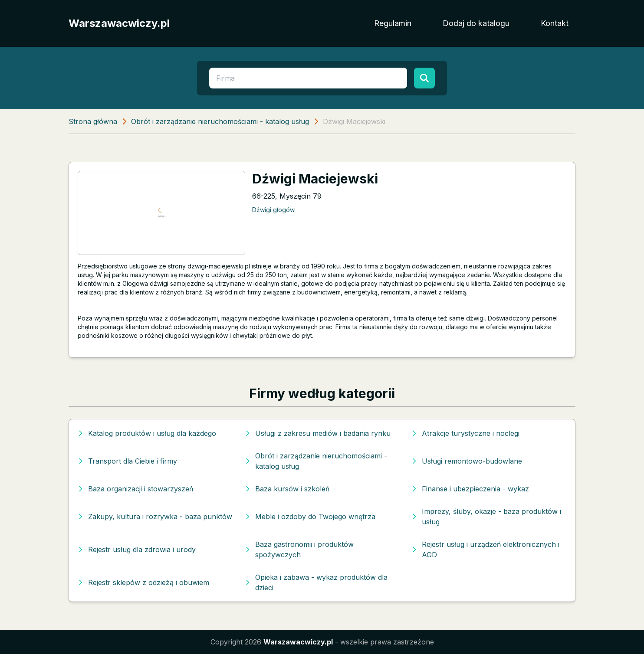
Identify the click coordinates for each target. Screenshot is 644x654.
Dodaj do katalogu (476, 23)
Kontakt (555, 23)
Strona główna (93, 121)
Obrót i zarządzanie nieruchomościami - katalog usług (220, 121)
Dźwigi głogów (273, 210)
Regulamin (393, 23)
